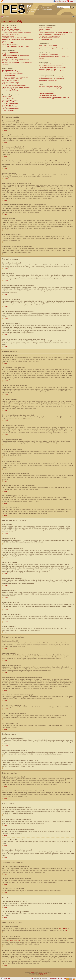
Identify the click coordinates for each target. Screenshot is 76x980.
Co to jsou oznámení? (8, 105)
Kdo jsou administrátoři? (45, 27)
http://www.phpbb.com (14, 940)
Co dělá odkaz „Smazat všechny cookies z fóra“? (15, 46)
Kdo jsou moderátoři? (45, 29)
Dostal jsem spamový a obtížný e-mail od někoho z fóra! (54, 49)
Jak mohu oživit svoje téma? (10, 91)
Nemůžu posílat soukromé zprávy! (48, 45)
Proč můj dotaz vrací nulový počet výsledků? (51, 66)
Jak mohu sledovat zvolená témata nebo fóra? (51, 78)
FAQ (57, 1)
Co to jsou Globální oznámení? (11, 103)
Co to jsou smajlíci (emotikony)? (11, 100)
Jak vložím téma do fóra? (9, 70)
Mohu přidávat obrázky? (9, 102)
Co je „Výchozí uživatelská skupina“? (49, 38)
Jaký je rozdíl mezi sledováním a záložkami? (51, 77)
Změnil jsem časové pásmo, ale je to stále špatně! (16, 56)
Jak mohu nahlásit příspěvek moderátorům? (14, 86)
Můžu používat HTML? (8, 98)
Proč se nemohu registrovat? (10, 45)
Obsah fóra (6, 17)
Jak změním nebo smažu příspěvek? (12, 72)
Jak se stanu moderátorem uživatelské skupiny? (52, 34)
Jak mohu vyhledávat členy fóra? (48, 69)
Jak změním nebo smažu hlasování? (12, 79)
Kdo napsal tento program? (46, 94)
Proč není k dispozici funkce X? (47, 95)
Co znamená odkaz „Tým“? (46, 39)
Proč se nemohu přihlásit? (9, 27)
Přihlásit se (72, 1)
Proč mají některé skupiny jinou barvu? (49, 36)
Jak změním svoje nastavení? (10, 52)
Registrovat (63, 1)
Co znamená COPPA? (8, 43)
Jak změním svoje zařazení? (10, 61)
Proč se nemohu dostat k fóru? (11, 80)
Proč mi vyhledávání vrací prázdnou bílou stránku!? (53, 67)
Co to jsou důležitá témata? (10, 107)
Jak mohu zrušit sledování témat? (48, 80)
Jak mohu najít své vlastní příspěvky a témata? (51, 71)
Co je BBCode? (6, 97)
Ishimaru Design (43, 973)
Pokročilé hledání (70, 9)
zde (66, 930)
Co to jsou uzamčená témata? (10, 109)
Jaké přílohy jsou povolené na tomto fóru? (50, 86)
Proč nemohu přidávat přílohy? (11, 82)
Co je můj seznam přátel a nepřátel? (49, 55)
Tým (32, 979)
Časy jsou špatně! (7, 54)
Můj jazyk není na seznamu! (10, 57)
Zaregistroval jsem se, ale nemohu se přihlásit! (15, 38)
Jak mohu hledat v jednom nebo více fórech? (51, 64)
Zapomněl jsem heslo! (8, 36)
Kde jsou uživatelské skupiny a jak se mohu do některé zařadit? (56, 33)
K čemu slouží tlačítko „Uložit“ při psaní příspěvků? (16, 87)
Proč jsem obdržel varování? (10, 84)
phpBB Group (63, 928)
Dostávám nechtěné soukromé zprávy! (49, 47)
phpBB (32, 972)
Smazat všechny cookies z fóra (57, 979)
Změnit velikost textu (73, 17)
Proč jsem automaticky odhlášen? (11, 31)
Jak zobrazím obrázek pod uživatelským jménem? (16, 59)
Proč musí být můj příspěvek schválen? (13, 89)
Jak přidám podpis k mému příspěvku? (13, 74)
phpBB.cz (42, 975)
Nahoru (6, 130)
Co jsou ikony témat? (8, 110)
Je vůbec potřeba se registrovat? (11, 29)
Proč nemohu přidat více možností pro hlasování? (16, 77)
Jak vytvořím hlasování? (9, 75)
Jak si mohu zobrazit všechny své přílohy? (50, 88)
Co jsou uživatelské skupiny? (47, 31)
